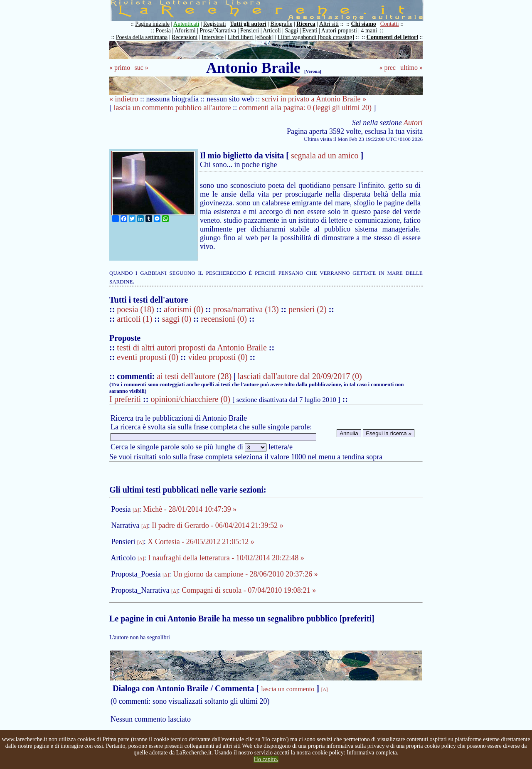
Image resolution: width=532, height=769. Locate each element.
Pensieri (250, 31)
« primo (120, 68)
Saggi (292, 31)
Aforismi (185, 31)
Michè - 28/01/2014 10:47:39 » (190, 509)
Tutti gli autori (248, 24)
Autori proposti (339, 31)
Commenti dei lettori (392, 37)
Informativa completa (372, 753)
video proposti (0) (218, 357)
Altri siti (329, 24)
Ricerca (306, 24)
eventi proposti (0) (148, 357)
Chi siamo (364, 24)
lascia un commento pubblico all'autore (172, 108)
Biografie (282, 24)
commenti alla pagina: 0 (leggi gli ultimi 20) (305, 108)
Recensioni (185, 37)
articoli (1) (135, 319)
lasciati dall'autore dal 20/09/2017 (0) (299, 376)
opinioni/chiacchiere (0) (190, 399)
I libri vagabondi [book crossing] (316, 37)
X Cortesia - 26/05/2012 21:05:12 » (201, 542)
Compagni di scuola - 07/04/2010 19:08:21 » (249, 590)
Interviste (213, 37)
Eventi (310, 31)
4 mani (369, 31)
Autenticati (186, 24)
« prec (387, 68)
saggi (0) (178, 319)
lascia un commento (288, 689)
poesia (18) (136, 309)
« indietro (124, 99)
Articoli (272, 31)
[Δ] (136, 510)
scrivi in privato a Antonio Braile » (314, 99)
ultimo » (411, 68)
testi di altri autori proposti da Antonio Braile (192, 348)
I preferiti (125, 399)
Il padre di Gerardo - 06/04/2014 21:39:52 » (217, 525)
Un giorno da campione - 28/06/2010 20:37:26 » (245, 574)
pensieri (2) (309, 309)
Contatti (390, 24)
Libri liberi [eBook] (251, 37)
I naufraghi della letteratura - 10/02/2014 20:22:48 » (226, 558)
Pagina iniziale (152, 24)
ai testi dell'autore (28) (194, 376)
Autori (413, 123)
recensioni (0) (224, 319)
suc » (141, 68)
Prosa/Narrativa (218, 31)
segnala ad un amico (325, 155)
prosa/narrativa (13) (247, 309)
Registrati (214, 24)
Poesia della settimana (142, 37)
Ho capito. (266, 759)
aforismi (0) (185, 309)
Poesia (163, 31)
